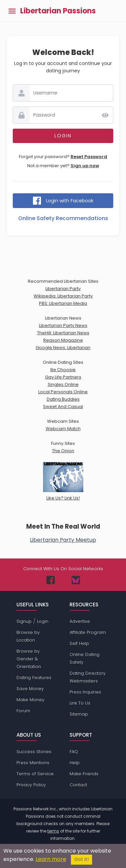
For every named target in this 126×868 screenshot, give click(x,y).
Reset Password (89, 157)
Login (43, 621)
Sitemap (79, 714)
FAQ (74, 752)
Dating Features (34, 678)
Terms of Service (35, 774)
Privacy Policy (31, 785)
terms (53, 831)
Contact (78, 785)
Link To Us (80, 703)
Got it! (81, 859)
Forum (23, 711)
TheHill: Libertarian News (63, 333)
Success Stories (34, 752)
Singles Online (63, 384)
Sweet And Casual (63, 407)
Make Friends (84, 774)
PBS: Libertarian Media (63, 303)
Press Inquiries (85, 692)
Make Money (30, 700)
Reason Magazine (63, 340)
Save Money (30, 689)
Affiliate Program (88, 632)
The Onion (63, 451)
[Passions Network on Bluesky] (76, 580)
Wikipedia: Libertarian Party (63, 296)
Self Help (79, 643)
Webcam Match (63, 429)
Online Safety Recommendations (63, 218)
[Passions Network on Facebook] (51, 580)
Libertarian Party (63, 289)
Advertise (80, 621)
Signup (24, 621)
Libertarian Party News (63, 325)
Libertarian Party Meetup (63, 540)
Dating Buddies (63, 399)
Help (75, 763)
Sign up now (85, 166)
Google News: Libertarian (63, 348)
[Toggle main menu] (12, 11)
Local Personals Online (63, 392)
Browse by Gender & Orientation (29, 659)
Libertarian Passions (58, 11)
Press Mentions (33, 763)
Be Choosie (63, 370)
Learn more (51, 859)
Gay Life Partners (63, 377)
